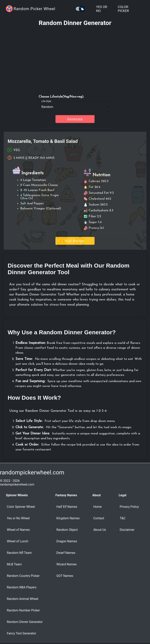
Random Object (67, 530)
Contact (99, 518)
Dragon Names (67, 541)
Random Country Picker (23, 576)
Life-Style (46, 101)
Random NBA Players (22, 587)
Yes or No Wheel (18, 518)
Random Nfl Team (19, 553)
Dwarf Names (66, 553)
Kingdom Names (68, 518)
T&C (123, 518)
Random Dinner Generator (25, 622)
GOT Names (65, 576)
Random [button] (47, 107)
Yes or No (102, 9)
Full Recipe (75, 241)
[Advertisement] (75, 58)
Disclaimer (127, 530)
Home (97, 507)
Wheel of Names (18, 530)
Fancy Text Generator (21, 633)
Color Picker (123, 9)
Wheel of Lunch (18, 541)
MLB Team (14, 564)
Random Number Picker (23, 610)
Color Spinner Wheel (21, 507)
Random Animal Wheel (23, 599)
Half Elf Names (67, 507)
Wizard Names (67, 564)
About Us (100, 530)
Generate (75, 119)
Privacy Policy (129, 507)
